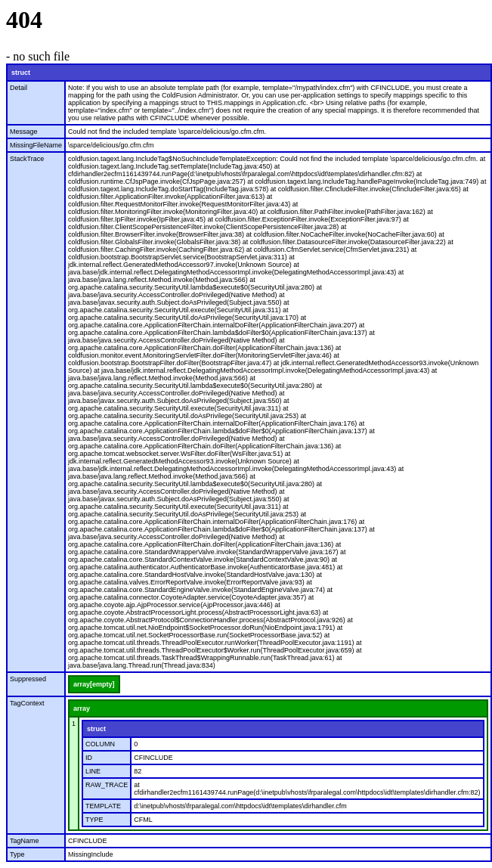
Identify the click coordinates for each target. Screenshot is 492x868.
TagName (25, 841)
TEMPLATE (103, 806)
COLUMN (100, 744)
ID (89, 758)
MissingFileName (36, 145)
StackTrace (27, 159)
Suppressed (28, 679)
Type (17, 854)
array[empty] (94, 684)
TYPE (94, 820)
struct (21, 73)
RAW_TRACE (107, 785)
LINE (93, 771)
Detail (19, 88)
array (82, 708)
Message (24, 132)
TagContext (27, 703)
